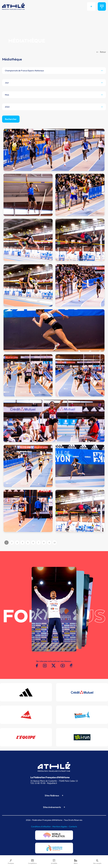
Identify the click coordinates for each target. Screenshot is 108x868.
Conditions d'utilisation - (42, 827)
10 (55, 543)
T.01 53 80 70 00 (38, 783)
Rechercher (11, 119)
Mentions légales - (61, 827)
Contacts (73, 827)
